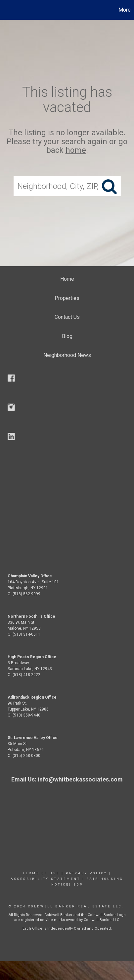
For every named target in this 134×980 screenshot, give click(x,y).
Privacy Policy (87, 873)
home (76, 150)
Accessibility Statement (45, 879)
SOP (78, 885)
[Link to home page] (6, 10)
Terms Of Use (41, 873)
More (125, 10)
